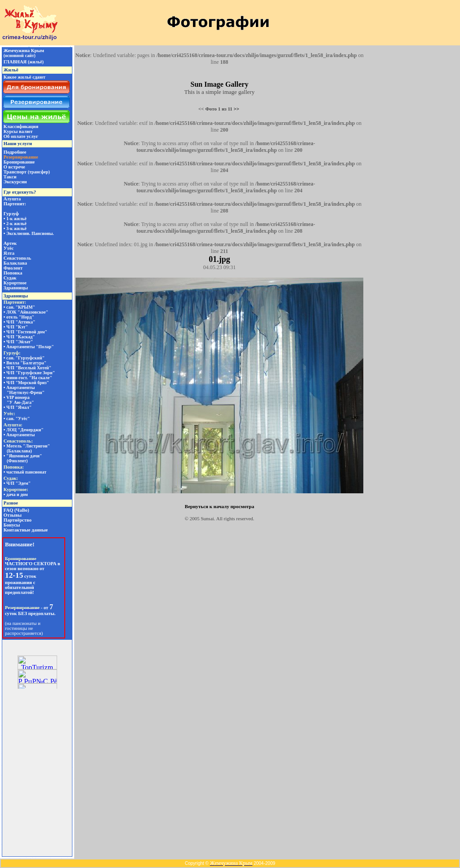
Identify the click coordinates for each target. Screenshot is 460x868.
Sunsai (208, 518)
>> (237, 109)
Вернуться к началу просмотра (219, 506)
